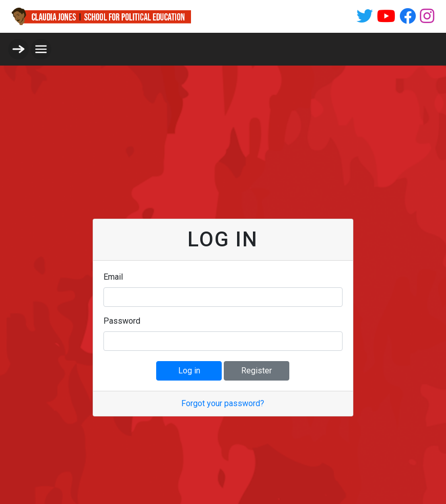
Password (122, 321)
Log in (189, 371)
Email (113, 277)
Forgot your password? (223, 403)
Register (257, 371)
